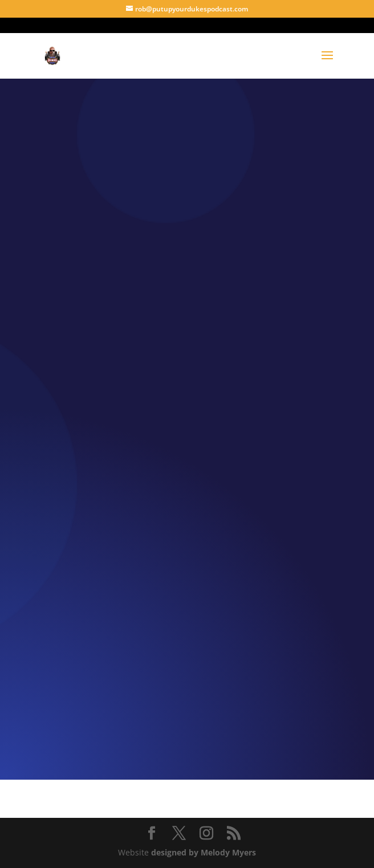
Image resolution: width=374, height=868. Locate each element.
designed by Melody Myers (204, 852)
